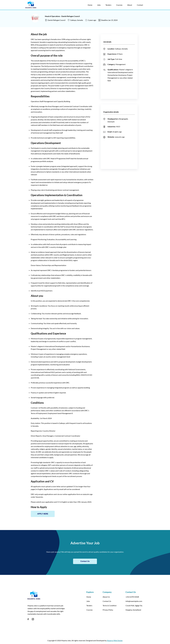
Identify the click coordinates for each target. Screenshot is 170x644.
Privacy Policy (108, 610)
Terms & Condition (110, 605)
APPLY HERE (43, 514)
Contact (140, 5)
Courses (119, 5)
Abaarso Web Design (115, 640)
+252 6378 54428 (132, 597)
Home (90, 5)
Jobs (99, 5)
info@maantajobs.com (134, 601)
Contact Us (85, 561)
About (130, 5)
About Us (106, 597)
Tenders (108, 5)
